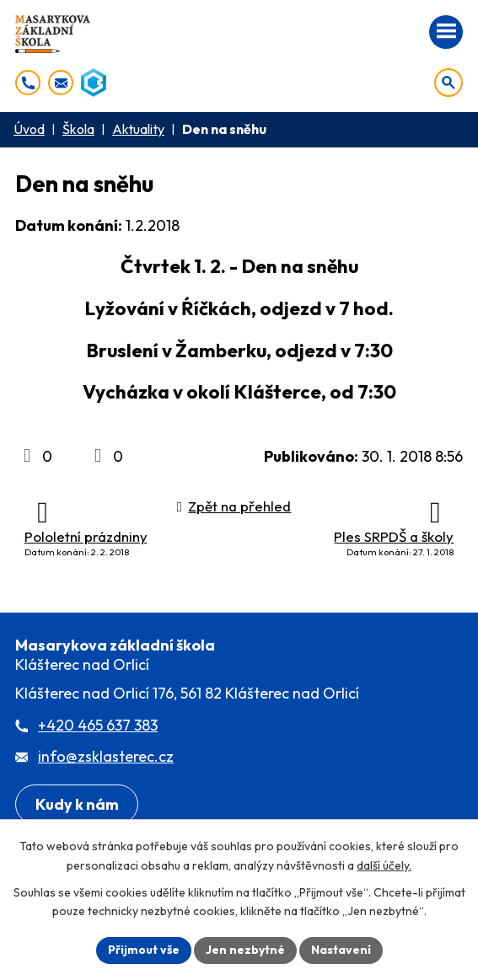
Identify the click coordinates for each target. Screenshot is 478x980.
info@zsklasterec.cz (106, 756)
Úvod (29, 129)
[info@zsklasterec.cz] (61, 83)
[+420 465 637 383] (28, 83)
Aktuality (138, 129)
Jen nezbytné (245, 950)
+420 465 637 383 (98, 725)
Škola (78, 129)
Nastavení (341, 950)
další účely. (384, 865)
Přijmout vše (144, 950)
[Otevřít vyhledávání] (448, 83)
